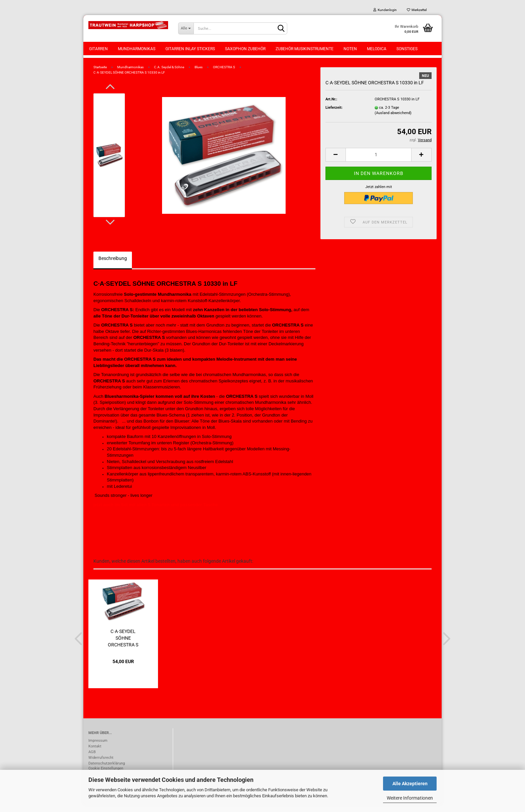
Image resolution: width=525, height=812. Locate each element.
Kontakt (95, 754)
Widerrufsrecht (101, 765)
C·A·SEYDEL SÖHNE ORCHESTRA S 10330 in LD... (123, 645)
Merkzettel (417, 10)
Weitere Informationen (410, 798)
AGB (92, 759)
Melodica (377, 49)
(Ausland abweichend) (393, 120)
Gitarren (98, 49)
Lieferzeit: (334, 115)
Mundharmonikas (137, 49)
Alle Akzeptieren (410, 784)
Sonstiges (407, 49)
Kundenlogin (385, 10)
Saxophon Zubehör (245, 49)
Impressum (98, 748)
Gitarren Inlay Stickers (190, 49)
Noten (350, 49)
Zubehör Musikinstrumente (305, 49)
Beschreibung (113, 266)
